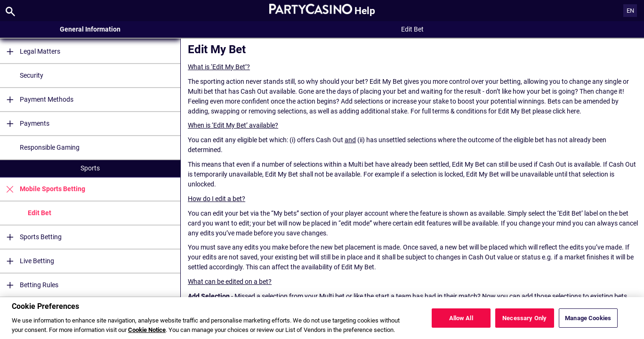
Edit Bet (40, 213)
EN (630, 11)
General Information (90, 29)
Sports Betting (31, 237)
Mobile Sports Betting (43, 189)
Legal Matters (30, 52)
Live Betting (27, 261)
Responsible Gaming (50, 147)
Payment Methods (37, 100)
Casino (90, 306)
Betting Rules (29, 285)
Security (32, 75)
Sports (90, 168)
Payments (25, 124)
